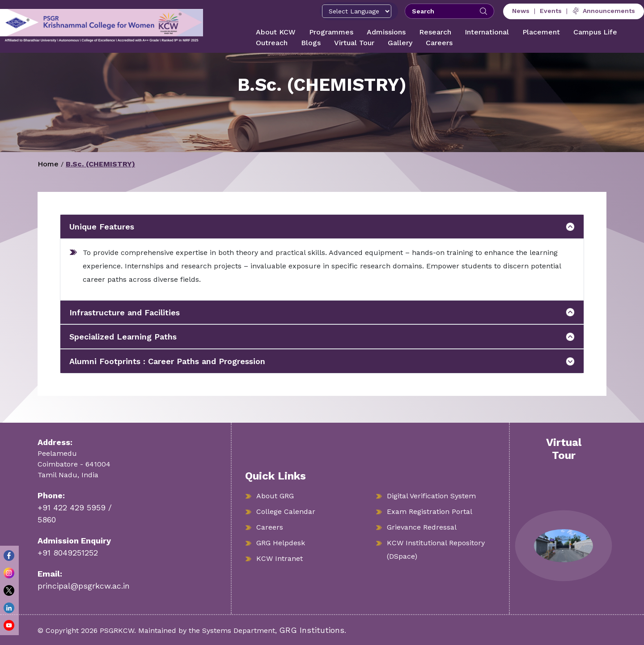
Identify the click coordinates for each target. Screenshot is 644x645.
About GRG (275, 496)
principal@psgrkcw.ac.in (84, 586)
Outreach (272, 43)
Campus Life (595, 32)
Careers (439, 43)
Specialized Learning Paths (123, 337)
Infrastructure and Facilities (125, 312)
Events (551, 11)
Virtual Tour (354, 43)
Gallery (400, 43)
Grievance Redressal (422, 527)
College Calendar (286, 511)
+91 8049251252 (68, 553)
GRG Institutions (312, 630)
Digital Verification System (431, 496)
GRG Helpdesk (281, 543)
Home (48, 164)
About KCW (276, 32)
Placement (541, 32)
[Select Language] (357, 11)
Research (435, 32)
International (487, 32)
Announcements (604, 11)
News (521, 11)
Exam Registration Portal (430, 511)
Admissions (386, 32)
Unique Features (102, 227)
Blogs (311, 43)
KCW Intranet (280, 558)
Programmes (331, 32)
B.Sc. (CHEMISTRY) (100, 164)
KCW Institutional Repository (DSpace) (436, 550)
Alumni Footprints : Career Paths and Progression (167, 361)
